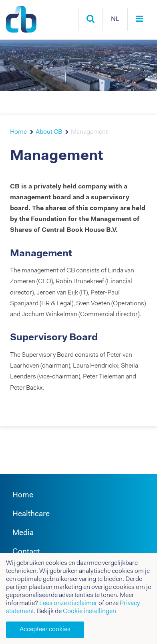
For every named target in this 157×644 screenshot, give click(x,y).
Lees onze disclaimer (68, 603)
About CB (49, 132)
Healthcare (31, 514)
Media (23, 533)
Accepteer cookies (45, 630)
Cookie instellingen (90, 611)
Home (18, 132)
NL (115, 19)
